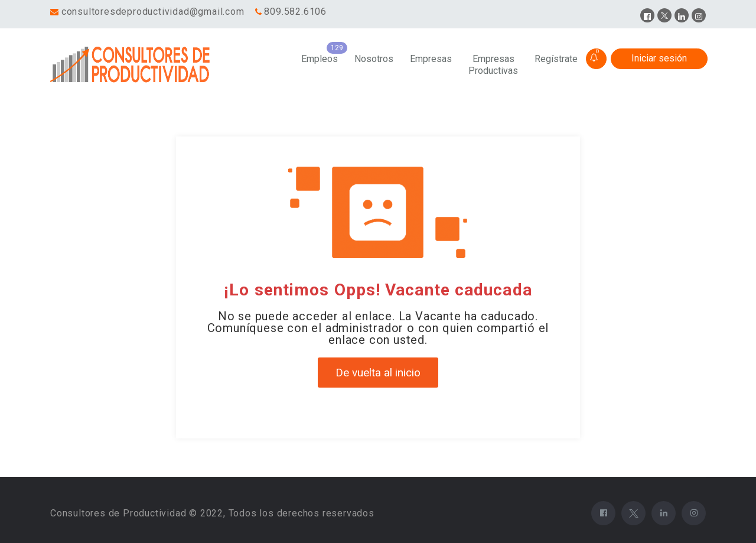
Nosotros (374, 59)
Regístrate (556, 59)
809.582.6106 (295, 12)
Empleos (320, 59)
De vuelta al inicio (378, 373)
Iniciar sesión (659, 58)
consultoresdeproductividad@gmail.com (153, 12)
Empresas (431, 59)
